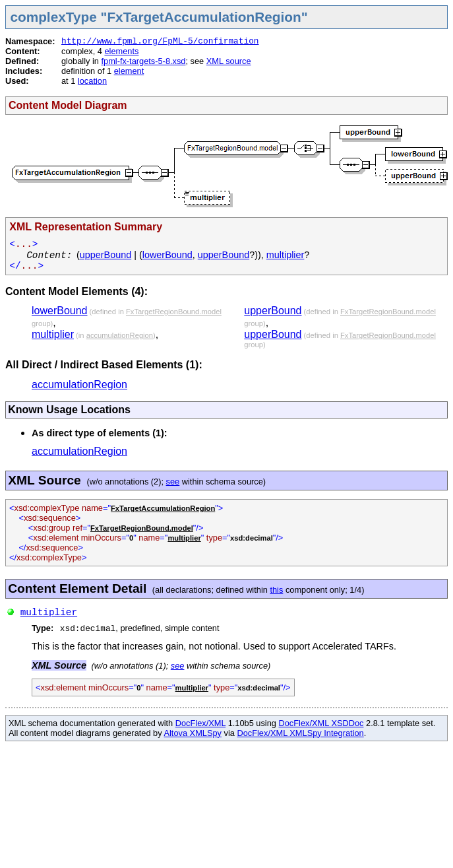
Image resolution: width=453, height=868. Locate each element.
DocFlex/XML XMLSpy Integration (300, 733)
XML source (229, 61)
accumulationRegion (120, 335)
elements (121, 51)
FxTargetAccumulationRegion (163, 508)
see (173, 482)
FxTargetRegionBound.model (174, 312)
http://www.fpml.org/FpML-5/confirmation (160, 41)
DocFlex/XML (200, 723)
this (276, 590)
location (92, 81)
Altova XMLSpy (193, 733)
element (129, 71)
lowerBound (167, 255)
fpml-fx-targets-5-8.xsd (143, 61)
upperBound (106, 255)
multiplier (286, 255)
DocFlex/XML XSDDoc (321, 723)
